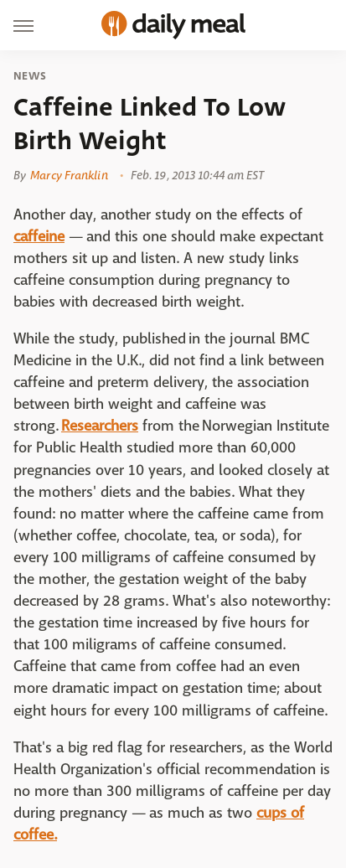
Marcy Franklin (69, 175)
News (30, 76)
